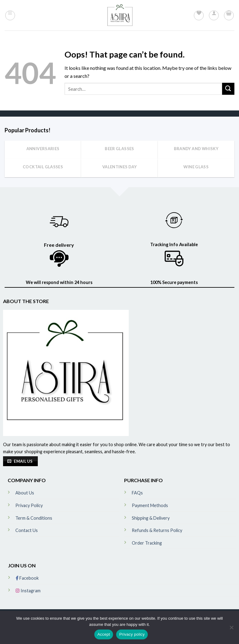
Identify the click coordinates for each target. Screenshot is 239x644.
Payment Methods (150, 505)
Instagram (28, 591)
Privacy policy (132, 634)
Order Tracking (147, 543)
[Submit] (228, 89)
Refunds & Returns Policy (157, 530)
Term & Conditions (34, 518)
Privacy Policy (29, 505)
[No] (231, 629)
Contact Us (27, 530)
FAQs (137, 493)
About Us (25, 493)
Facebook (27, 578)
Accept (104, 634)
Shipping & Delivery (151, 518)
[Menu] (10, 15)
